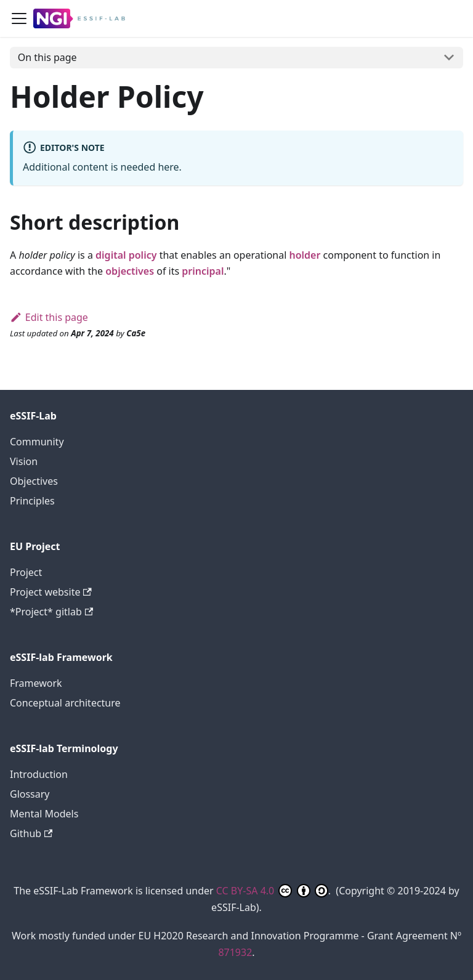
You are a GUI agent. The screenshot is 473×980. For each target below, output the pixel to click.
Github (31, 833)
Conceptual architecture (65, 703)
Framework (36, 683)
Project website (51, 592)
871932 (235, 952)
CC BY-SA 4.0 (272, 891)
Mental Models (44, 814)
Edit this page (49, 317)
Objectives (34, 481)
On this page (47, 57)
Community (37, 442)
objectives (130, 271)
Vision (24, 461)
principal (203, 271)
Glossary (30, 794)
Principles (32, 501)
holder (305, 255)
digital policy (126, 255)
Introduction (39, 774)
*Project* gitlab (51, 612)
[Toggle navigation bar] (19, 18)
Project (26, 572)
